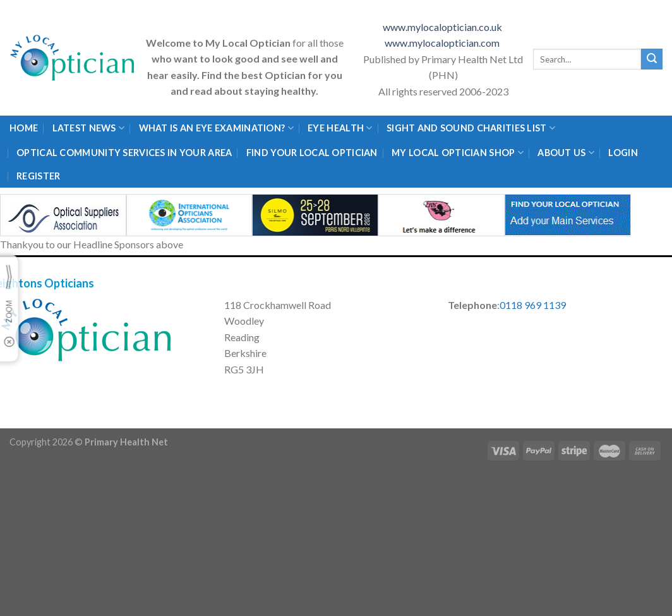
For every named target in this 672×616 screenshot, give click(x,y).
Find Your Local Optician (312, 153)
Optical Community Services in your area (124, 153)
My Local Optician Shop (458, 153)
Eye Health (340, 128)
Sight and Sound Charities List (471, 128)
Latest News (89, 128)
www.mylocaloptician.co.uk (443, 27)
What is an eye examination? (216, 128)
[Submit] (652, 59)
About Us (566, 153)
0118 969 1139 (533, 305)
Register (38, 176)
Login (623, 153)
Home (24, 128)
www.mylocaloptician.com (443, 43)
